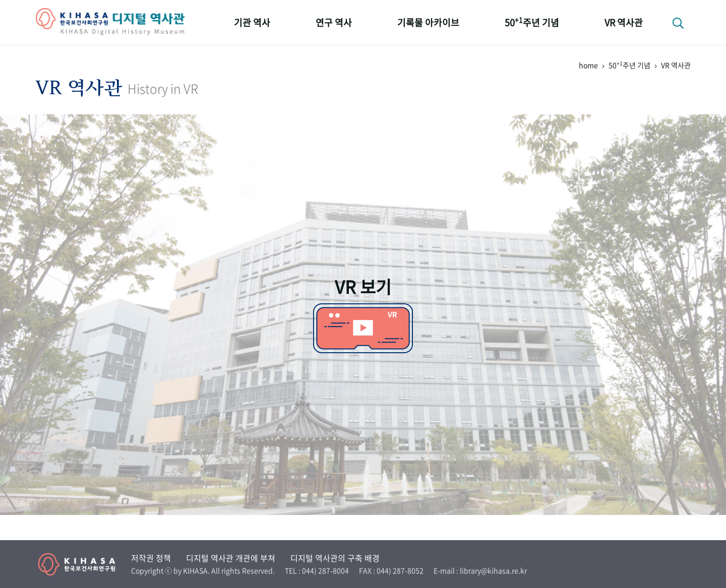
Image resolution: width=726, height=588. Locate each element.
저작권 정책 (151, 558)
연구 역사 (334, 22)
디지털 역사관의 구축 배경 (335, 558)
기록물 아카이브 (428, 22)
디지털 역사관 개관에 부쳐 (231, 558)
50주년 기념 (532, 22)
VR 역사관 (624, 22)
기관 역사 (252, 22)
